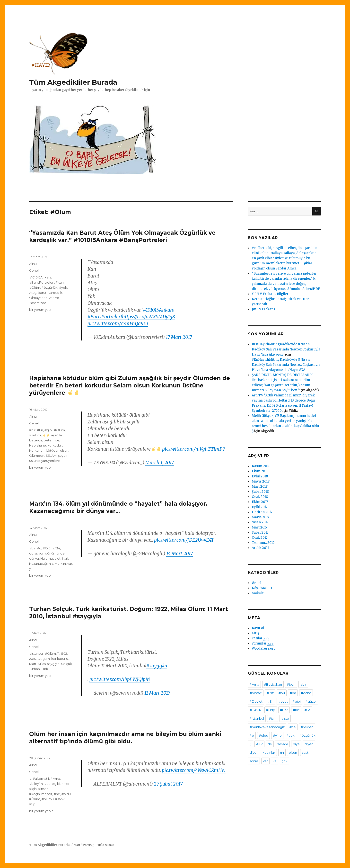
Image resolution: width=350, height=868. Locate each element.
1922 (64, 653)
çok (284, 761)
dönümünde (55, 553)
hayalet (55, 558)
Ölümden (37, 456)
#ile (307, 710)
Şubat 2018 (260, 492)
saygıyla (53, 664)
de (57, 440)
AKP (259, 744)
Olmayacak (38, 298)
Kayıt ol (258, 628)
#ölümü (48, 799)
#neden (307, 727)
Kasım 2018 (261, 466)
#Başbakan (273, 684)
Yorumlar (263, 644)
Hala (44, 558)
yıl (31, 569)
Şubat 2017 (260, 532)
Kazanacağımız (41, 564)
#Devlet (256, 701)
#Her (66, 784)
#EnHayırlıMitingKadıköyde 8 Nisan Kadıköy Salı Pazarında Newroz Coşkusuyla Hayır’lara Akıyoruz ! (286, 349)
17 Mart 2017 (179, 337)
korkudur (55, 445)
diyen (309, 744)
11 (58, 653)
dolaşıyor (36, 553)
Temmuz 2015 (263, 543)
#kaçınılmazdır (41, 794)
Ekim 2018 (260, 471)
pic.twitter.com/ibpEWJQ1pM (120, 679)
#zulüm (35, 435)
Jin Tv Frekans (263, 309)
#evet (283, 701)
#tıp (32, 804)
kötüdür (52, 450)
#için (33, 789)
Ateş (33, 293)
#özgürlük (50, 287)
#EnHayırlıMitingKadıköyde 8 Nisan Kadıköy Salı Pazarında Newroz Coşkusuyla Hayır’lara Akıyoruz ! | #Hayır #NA (286, 365)
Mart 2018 (260, 487)
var (51, 298)
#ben (291, 684)
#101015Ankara (159, 310)
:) (250, 744)
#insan (43, 789)
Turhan (35, 669)
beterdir (36, 440)
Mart (33, 664)
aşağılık (57, 435)
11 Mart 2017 (157, 693)
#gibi (48, 430)
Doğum (44, 659)
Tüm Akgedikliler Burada (73, 82)
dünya (34, 558)
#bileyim (36, 784)
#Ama (55, 779)
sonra (254, 761)
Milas (42, 664)
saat (305, 752)
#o (39, 548)
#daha (306, 693)
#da (293, 693)
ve (57, 298)
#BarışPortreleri (105, 317)
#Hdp (271, 710)
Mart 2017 (259, 527)
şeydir (63, 456)
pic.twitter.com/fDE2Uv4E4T (184, 540)
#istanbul (36, 653)
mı (282, 752)
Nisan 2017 (260, 522)
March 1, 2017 (160, 463)
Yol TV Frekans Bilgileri (271, 294)
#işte (285, 718)
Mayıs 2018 (261, 481)
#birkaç (256, 693)
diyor (254, 752)
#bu (47, 784)
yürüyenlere (51, 461)
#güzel (311, 701)
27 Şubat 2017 (168, 784)
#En (40, 430)
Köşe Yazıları (262, 588)
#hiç (296, 710)
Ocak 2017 (260, 538)
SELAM (51, 456)
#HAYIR (255, 710)
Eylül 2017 (260, 507)
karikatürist (60, 659)
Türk (45, 669)
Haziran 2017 (262, 512)
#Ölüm (35, 287)
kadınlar (269, 752)
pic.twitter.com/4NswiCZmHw (194, 770)
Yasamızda (38, 303)
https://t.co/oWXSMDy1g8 (149, 317)
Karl (65, 558)
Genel (34, 270)
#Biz (270, 693)
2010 (33, 659)
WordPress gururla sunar (94, 845)
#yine (277, 735)
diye (296, 744)
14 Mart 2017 (179, 554)
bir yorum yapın (41, 310)
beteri (49, 440)
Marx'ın (60, 564)
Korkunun (37, 450)
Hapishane (38, 445)
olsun (64, 450)
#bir (32, 430)
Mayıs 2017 (260, 517)
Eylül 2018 (260, 476)
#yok (63, 287)
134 (58, 548)
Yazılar (261, 638)
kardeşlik (55, 293)
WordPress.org (264, 649)
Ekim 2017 (260, 502)
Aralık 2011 (260, 548)
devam (282, 744)
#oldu (66, 794)
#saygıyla (157, 666)
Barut (42, 293)
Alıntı (33, 264)
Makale (258, 593)
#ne (57, 794)
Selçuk (66, 664)
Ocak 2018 (260, 497)
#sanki (60, 799)
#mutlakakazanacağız (267, 727)
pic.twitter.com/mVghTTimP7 (193, 449)
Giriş (255, 633)
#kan (60, 282)
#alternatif (41, 779)
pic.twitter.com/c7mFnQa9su (118, 323)
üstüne (35, 461)
